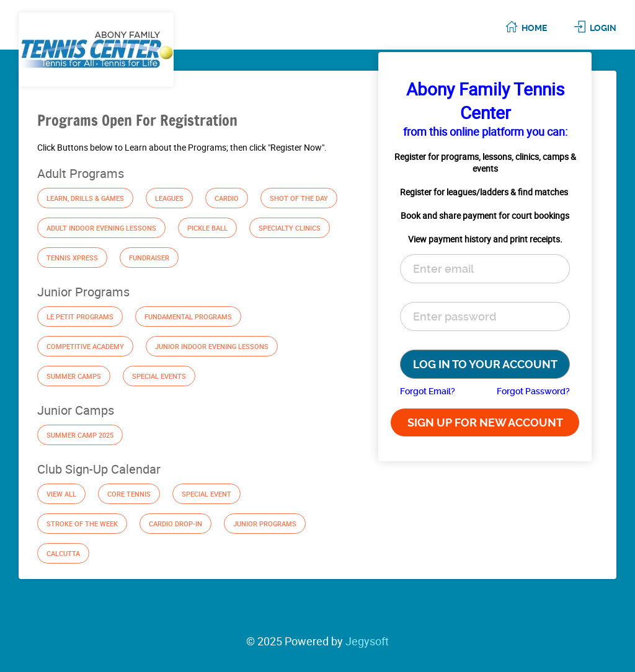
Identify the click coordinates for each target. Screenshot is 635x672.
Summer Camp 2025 (80, 435)
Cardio (227, 198)
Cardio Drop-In (175, 524)
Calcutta (63, 553)
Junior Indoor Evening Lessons (212, 346)
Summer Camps (74, 376)
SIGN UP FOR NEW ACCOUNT (485, 422)
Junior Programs (265, 524)
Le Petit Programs (80, 316)
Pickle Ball (207, 228)
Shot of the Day (299, 198)
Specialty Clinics (290, 228)
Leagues (169, 198)
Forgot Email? (428, 391)
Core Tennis (129, 494)
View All (61, 494)
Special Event (206, 494)
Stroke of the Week (82, 524)
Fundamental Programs (188, 316)
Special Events (159, 376)
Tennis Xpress (72, 258)
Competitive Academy (85, 346)
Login (603, 28)
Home (534, 28)
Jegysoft (367, 641)
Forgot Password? (533, 391)
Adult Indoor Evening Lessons (101, 228)
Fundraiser (149, 258)
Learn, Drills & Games (85, 198)
